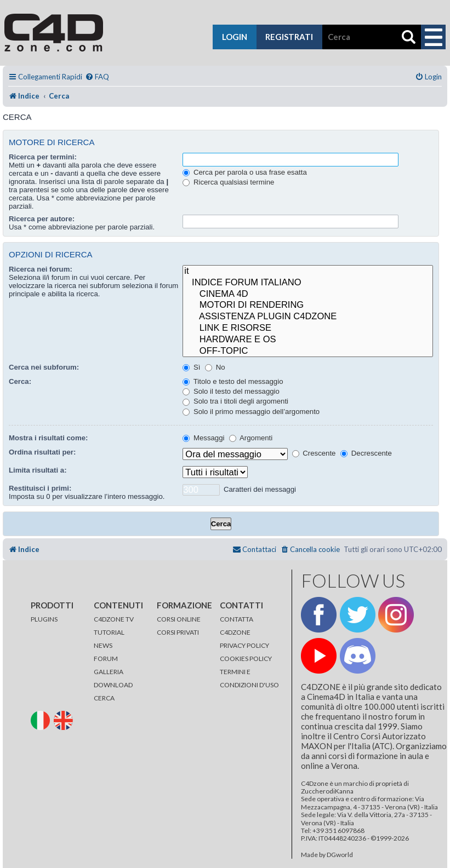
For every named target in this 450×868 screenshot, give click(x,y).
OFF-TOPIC (308, 351)
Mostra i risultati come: (48, 438)
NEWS (103, 645)
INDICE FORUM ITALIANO (308, 283)
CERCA (104, 698)
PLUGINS (44, 619)
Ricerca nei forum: (41, 269)
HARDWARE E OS (308, 340)
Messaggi (203, 438)
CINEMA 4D (308, 294)
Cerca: (20, 381)
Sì (191, 367)
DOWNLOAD (113, 685)
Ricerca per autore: (42, 219)
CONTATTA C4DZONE (237, 626)
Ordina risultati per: (42, 452)
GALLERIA (109, 672)
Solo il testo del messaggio (231, 391)
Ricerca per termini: (43, 157)
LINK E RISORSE (308, 328)
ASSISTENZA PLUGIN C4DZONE (308, 317)
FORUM (106, 659)
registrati (289, 37)
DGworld (340, 855)
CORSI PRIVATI (178, 632)
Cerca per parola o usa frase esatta (244, 172)
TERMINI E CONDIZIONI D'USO (249, 678)
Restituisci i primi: (40, 488)
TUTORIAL (109, 632)
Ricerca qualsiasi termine (228, 182)
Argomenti (251, 438)
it (308, 271)
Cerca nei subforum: (44, 367)
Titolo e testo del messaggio (233, 381)
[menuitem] (97, 77)
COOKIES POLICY (246, 659)
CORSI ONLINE (179, 619)
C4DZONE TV (114, 619)
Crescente (314, 453)
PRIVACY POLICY (244, 645)
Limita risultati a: (38, 470)
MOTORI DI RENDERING (308, 305)
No (215, 367)
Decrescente (366, 453)
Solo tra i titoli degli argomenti (235, 401)
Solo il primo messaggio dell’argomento (251, 412)
